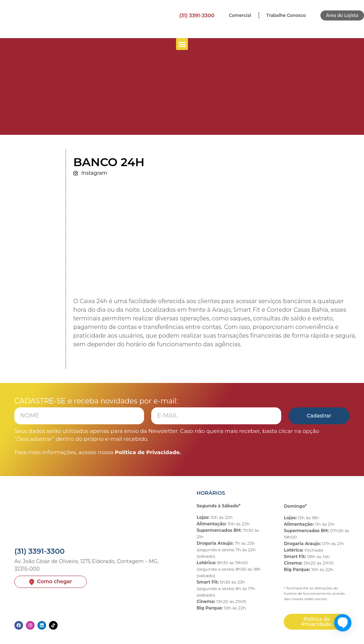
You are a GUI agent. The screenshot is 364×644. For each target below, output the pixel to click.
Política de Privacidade (147, 452)
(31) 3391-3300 (197, 15)
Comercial (240, 15)
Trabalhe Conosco (286, 15)
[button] (182, 44)
